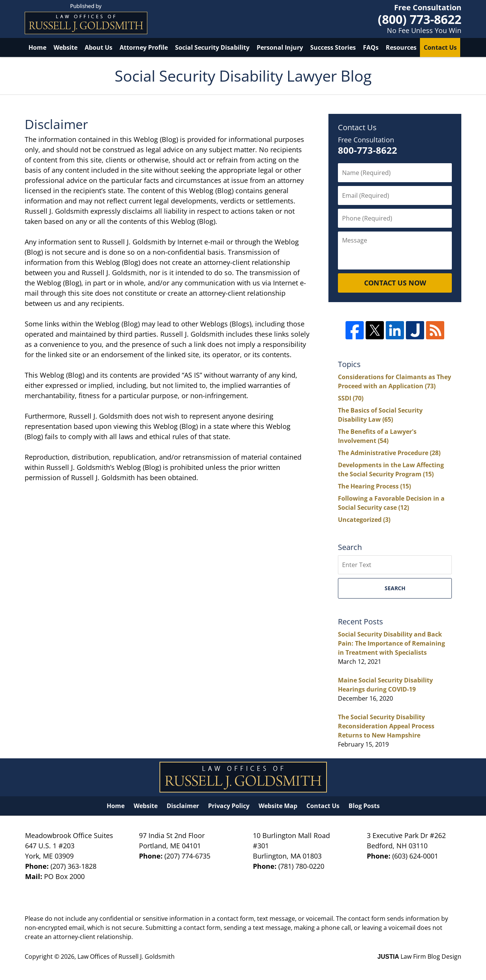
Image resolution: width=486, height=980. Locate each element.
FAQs (371, 47)
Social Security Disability (212, 47)
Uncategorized (364, 520)
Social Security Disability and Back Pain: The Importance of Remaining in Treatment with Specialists (391, 643)
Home (37, 47)
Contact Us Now (395, 283)
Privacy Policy (229, 806)
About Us (99, 47)
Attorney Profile (144, 47)
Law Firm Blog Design (419, 956)
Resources (401, 47)
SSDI (351, 398)
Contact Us (440, 47)
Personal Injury (280, 47)
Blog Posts (364, 806)
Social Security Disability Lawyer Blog (86, 19)
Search (395, 588)
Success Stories (333, 47)
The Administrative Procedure (389, 453)
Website (65, 47)
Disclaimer (183, 806)
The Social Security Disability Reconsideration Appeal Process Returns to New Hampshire (386, 726)
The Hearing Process (374, 486)
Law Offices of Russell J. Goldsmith (126, 956)
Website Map (278, 806)
